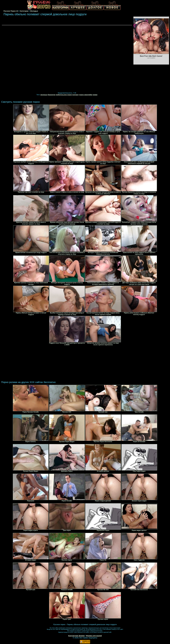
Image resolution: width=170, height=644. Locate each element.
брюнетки (52, 95)
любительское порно (64, 95)
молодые (44, 95)
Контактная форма (76, 636)
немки (95, 95)
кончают (76, 95)
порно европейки (86, 95)
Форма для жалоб (94, 636)
